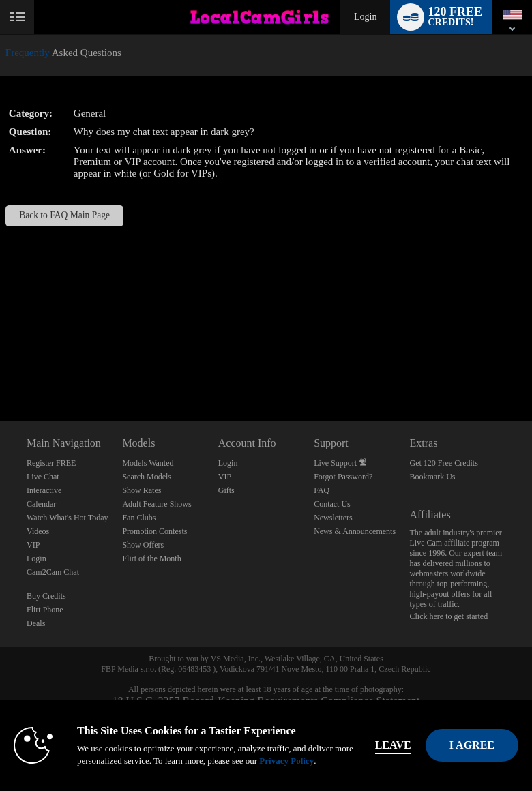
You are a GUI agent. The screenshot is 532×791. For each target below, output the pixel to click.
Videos (38, 531)
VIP (33, 545)
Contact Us (332, 504)
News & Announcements (355, 531)
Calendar (41, 504)
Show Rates (142, 490)
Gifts (226, 490)
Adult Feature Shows (157, 504)
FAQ (322, 490)
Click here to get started (449, 616)
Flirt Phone (45, 610)
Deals (36, 623)
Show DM (0, 371)
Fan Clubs (139, 518)
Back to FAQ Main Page (64, 215)
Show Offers (143, 545)
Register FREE (51, 463)
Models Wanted (148, 463)
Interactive (44, 490)
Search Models (147, 477)
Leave (393, 745)
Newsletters (333, 518)
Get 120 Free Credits (444, 463)
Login (365, 17)
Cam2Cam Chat (53, 572)
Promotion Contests (154, 531)
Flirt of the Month (151, 558)
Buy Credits (46, 596)
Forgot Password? (343, 477)
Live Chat (43, 477)
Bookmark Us (433, 477)
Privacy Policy (286, 761)
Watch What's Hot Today (68, 518)
